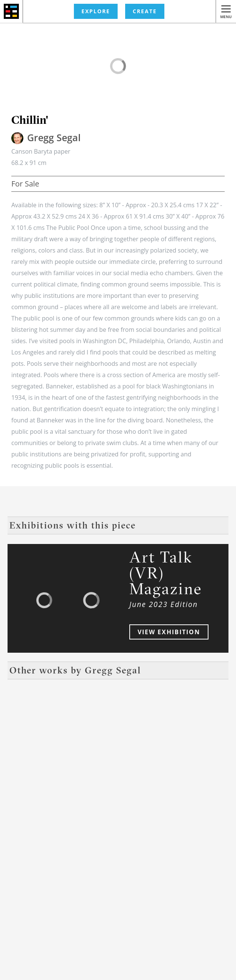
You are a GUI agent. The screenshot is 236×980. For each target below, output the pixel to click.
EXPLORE (96, 11)
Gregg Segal (54, 137)
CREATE (145, 11)
